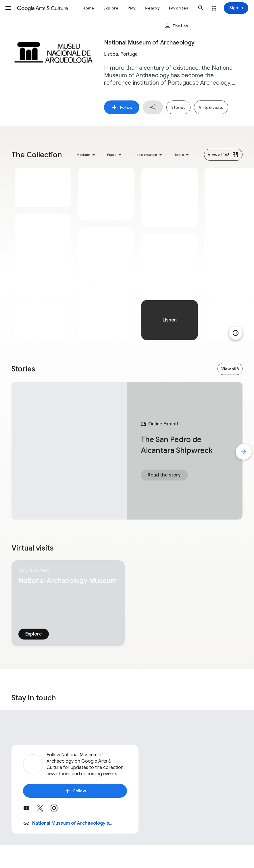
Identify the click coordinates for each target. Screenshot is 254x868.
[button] (8, 8)
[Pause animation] (236, 333)
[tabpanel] (43, 254)
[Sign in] (236, 8)
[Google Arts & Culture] (43, 8)
